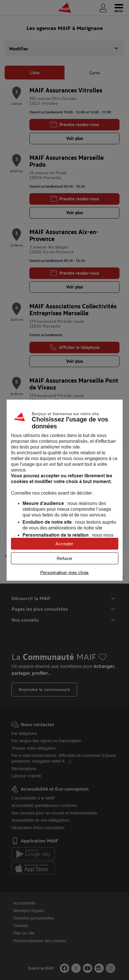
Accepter (64, 544)
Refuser (64, 558)
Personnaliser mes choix (65, 572)
